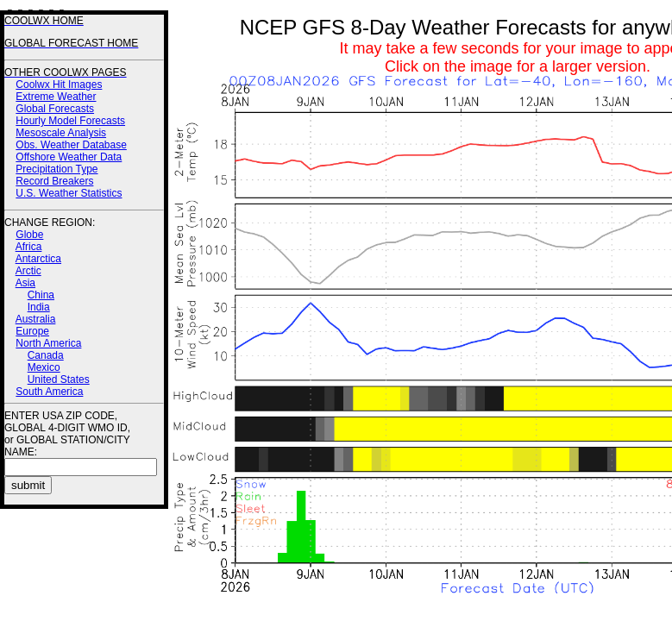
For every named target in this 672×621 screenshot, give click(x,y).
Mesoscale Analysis (61, 133)
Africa (29, 247)
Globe (29, 235)
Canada (46, 355)
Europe (32, 331)
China (41, 295)
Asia (25, 283)
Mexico (44, 367)
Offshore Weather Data (69, 157)
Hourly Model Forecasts (70, 121)
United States (59, 379)
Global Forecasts (55, 109)
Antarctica (38, 259)
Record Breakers (54, 181)
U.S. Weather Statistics (69, 193)
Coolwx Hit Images (59, 85)
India (39, 307)
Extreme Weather (56, 97)
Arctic (28, 271)
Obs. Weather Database (71, 145)
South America (49, 392)
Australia (36, 319)
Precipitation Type (57, 169)
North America (48, 343)
